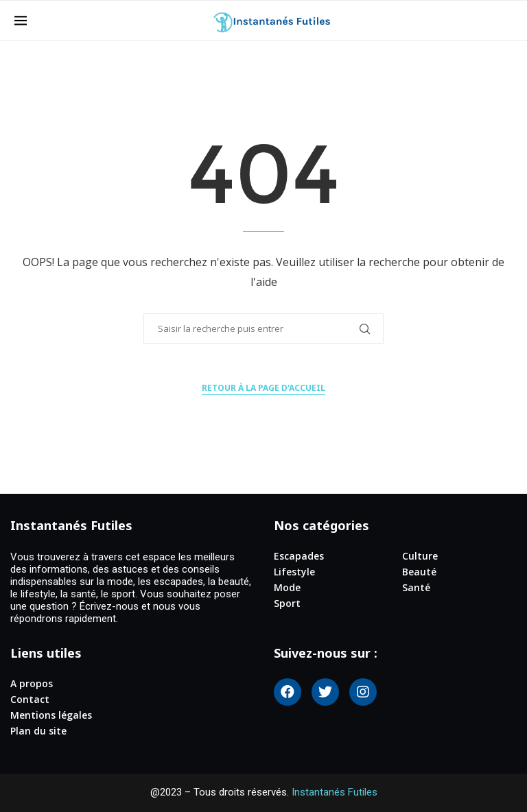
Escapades (299, 556)
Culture (420, 556)
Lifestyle (294, 572)
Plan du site (38, 731)
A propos (32, 684)
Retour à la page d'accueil (263, 388)
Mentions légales (51, 715)
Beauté (419, 572)
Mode (287, 588)
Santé (416, 588)
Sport (287, 604)
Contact (30, 700)
